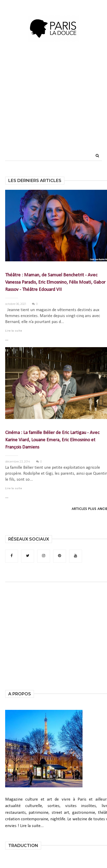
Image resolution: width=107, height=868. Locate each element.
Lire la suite (14, 331)
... (7, 339)
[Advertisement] (52, 106)
